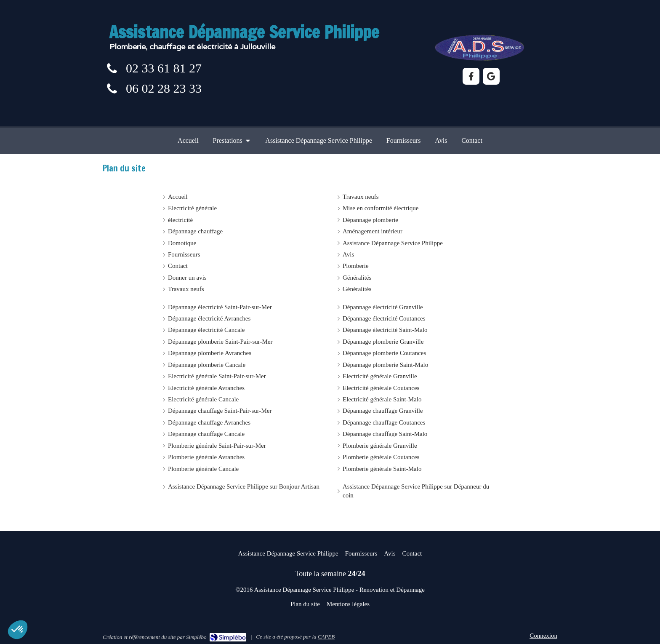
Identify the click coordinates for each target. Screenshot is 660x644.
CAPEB (326, 637)
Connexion (543, 636)
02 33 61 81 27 (164, 68)
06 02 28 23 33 (164, 88)
